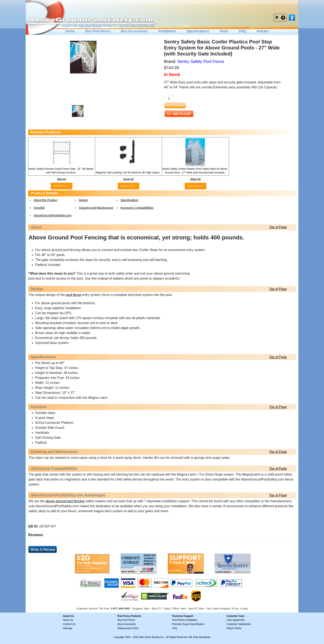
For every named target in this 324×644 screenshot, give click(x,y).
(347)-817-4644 (128, 26)
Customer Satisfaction (239, 624)
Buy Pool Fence (96, 31)
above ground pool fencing (65, 501)
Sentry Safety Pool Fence (201, 61)
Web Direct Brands (90, 26)
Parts (222, 31)
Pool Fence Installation (185, 620)
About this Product (45, 200)
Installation (165, 31)
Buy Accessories (132, 31)
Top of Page (278, 227)
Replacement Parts (128, 628)
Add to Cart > (62, 186)
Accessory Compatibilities (137, 208)
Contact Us (69, 624)
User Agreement (236, 620)
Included (39, 208)
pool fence (74, 295)
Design (83, 200)
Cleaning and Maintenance (96, 208)
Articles (261, 31)
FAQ (240, 31)
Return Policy (234, 628)
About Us (68, 620)
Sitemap (68, 628)
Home (68, 31)
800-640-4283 (146, 26)
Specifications (196, 31)
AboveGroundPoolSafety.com (53, 215)
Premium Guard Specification (188, 624)
